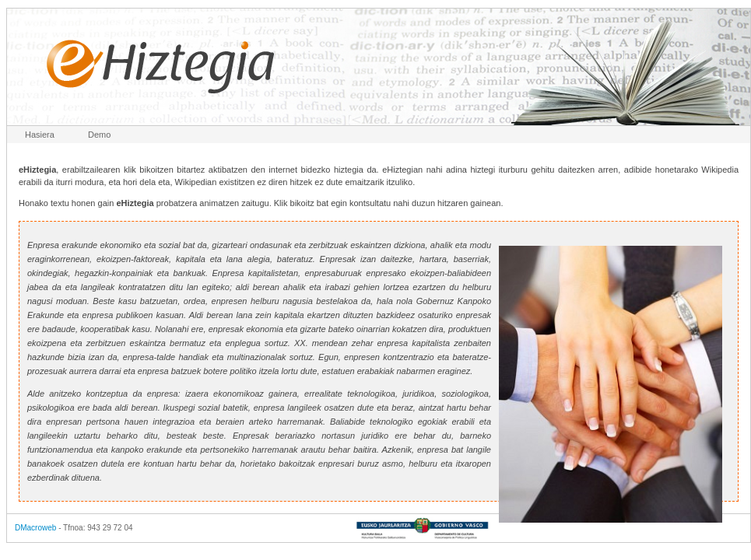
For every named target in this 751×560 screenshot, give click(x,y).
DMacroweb (35, 528)
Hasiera (40, 135)
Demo (99, 135)
